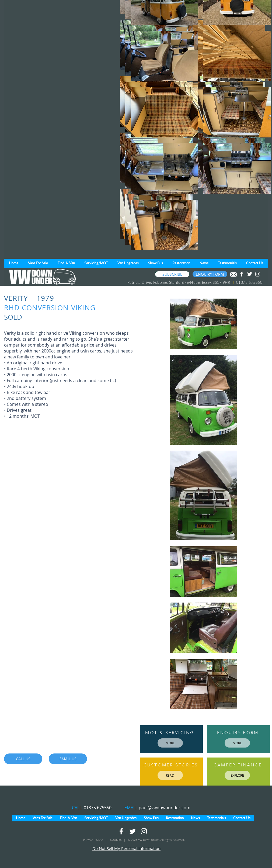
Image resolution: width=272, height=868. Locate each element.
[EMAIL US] (68, 759)
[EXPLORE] (237, 775)
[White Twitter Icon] (250, 274)
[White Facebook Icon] (242, 274)
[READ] (170, 775)
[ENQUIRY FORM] (210, 274)
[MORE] (170, 743)
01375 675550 (98, 808)
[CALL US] (23, 759)
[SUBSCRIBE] (172, 274)
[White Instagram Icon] (258, 274)
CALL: (78, 808)
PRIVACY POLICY (94, 840)
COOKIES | (119, 840)
